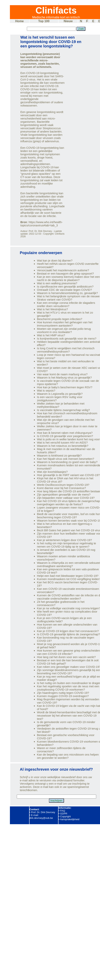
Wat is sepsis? (46, 390)
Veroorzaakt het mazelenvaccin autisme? (63, 270)
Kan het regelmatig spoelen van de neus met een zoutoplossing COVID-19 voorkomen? (68, 688)
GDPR (64, 814)
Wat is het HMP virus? (51, 335)
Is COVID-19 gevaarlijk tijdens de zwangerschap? (68, 634)
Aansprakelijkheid (70, 819)
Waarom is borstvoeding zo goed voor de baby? (67, 462)
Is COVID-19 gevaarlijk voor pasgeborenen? (65, 436)
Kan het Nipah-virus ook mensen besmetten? (66, 459)
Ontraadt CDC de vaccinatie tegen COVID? (64, 290)
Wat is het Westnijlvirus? (52, 309)
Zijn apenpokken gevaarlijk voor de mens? (64, 494)
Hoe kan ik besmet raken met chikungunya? (65, 433)
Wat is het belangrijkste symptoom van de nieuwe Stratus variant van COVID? (68, 298)
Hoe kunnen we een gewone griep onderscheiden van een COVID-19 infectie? (68, 652)
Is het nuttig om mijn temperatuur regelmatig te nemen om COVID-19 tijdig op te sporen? (66, 545)
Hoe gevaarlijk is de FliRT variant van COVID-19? (68, 475)
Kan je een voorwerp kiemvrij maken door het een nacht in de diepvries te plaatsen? (68, 278)
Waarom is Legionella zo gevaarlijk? (60, 394)
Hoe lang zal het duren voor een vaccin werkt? (66, 657)
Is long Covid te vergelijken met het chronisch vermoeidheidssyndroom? (66, 350)
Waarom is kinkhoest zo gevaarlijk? (59, 455)
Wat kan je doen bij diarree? (55, 260)
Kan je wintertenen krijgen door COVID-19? (64, 540)
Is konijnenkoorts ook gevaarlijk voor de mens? (67, 338)
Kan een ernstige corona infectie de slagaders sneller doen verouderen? (66, 304)
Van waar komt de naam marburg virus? (62, 374)
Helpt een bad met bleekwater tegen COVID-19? (68, 576)
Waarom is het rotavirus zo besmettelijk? (63, 446)
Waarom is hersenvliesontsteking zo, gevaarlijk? (67, 293)
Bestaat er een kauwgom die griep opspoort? (65, 273)
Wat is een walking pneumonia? (57, 283)
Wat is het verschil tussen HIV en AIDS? (62, 442)
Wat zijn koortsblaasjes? (52, 472)
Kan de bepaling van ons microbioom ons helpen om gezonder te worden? (68, 756)
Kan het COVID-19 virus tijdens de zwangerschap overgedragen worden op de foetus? (68, 503)
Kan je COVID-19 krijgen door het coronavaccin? (68, 631)
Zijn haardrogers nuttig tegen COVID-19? (63, 693)
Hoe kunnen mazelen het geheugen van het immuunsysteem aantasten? (65, 324)
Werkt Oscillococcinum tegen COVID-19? (63, 485)
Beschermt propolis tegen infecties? (60, 319)
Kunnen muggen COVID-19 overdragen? (63, 696)
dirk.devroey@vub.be (41, 818)
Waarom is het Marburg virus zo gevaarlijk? (64, 377)
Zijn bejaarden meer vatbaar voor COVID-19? (66, 498)
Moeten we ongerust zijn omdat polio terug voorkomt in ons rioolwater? (64, 330)
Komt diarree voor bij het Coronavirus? (61, 488)
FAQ (63, 811)
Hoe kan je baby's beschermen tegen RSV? (65, 387)
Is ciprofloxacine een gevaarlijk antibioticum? (65, 286)
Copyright (66, 816)
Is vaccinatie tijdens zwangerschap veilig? (63, 410)
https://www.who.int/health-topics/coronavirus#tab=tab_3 (42, 224)
